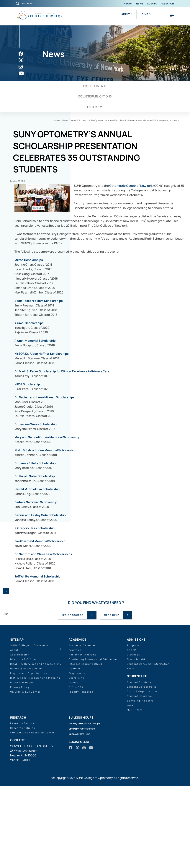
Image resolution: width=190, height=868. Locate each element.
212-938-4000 (20, 842)
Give (146, 14)
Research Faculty (22, 806)
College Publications (95, 96)
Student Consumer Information (148, 746)
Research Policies (23, 810)
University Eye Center (25, 774)
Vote (130, 787)
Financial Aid (136, 741)
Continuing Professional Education (93, 741)
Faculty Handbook (81, 774)
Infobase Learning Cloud (85, 746)
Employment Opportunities (29, 755)
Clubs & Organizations (142, 773)
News (140, 4)
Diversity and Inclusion (26, 751)
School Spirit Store (140, 783)
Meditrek (75, 751)
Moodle (74, 765)
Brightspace (77, 755)
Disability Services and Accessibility (36, 746)
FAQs (130, 751)
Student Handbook (140, 778)
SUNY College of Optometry (29, 728)
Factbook (95, 107)
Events (152, 4)
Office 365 (76, 769)
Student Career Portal (142, 769)
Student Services (139, 764)
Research (167, 4)
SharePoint (76, 760)
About (128, 4)
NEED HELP (112, 697)
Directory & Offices (23, 741)
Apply (127, 14)
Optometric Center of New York (72, 273)
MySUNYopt (135, 792)
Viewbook (133, 737)
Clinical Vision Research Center (32, 815)
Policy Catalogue (22, 765)
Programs (75, 732)
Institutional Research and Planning (35, 760)
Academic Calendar (82, 728)
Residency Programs (83, 737)
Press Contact (95, 86)
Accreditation (20, 737)
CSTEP (131, 732)
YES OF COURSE (73, 697)
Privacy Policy (20, 769)
